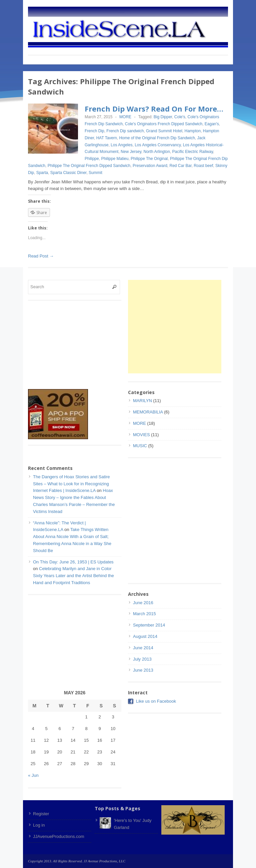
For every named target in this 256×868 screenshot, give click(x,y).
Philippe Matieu (115, 159)
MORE (125, 117)
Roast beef (203, 166)
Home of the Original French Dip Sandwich (157, 138)
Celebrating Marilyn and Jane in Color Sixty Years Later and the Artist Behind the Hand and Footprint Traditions (73, 576)
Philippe (92, 159)
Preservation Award (150, 166)
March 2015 (144, 614)
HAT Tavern (107, 138)
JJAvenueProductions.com (59, 836)
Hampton (192, 131)
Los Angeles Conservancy (158, 145)
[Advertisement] (184, 327)
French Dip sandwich (125, 131)
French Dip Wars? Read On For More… (154, 109)
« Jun (33, 775)
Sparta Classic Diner (68, 173)
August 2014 (145, 636)
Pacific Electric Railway (193, 152)
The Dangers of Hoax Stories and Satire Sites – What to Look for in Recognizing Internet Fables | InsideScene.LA (71, 484)
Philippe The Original (149, 159)
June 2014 (143, 648)
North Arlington (157, 152)
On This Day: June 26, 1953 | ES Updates (73, 562)
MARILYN (142, 401)
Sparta (42, 173)
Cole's (180, 117)
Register (41, 814)
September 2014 (149, 625)
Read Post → (41, 256)
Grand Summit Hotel (164, 131)
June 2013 (143, 670)
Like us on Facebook (156, 701)
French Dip (94, 131)
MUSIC (140, 446)
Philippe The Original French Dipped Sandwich (89, 166)
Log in (39, 825)
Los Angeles (121, 145)
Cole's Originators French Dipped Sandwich (164, 124)
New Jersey (131, 152)
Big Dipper (163, 117)
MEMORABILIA (148, 412)
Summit (95, 173)
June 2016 (143, 603)
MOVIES (141, 435)
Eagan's (212, 124)
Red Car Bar (180, 166)
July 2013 (142, 659)
